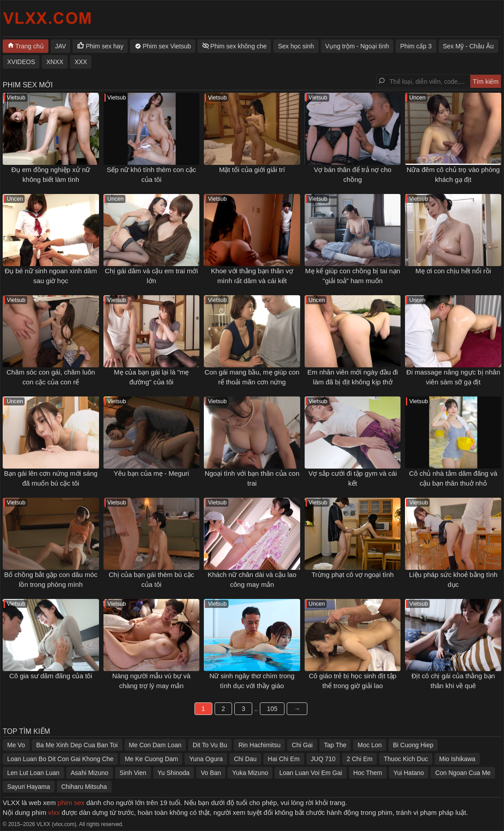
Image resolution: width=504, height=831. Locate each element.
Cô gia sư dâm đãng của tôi (51, 676)
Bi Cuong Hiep (413, 745)
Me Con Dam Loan (155, 745)
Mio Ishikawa (457, 759)
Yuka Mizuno (250, 773)
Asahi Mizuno (90, 773)
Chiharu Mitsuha (84, 787)
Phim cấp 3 (416, 46)
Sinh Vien (133, 773)
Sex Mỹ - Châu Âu (469, 46)
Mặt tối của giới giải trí (252, 170)
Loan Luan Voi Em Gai (310, 773)
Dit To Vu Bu (210, 745)
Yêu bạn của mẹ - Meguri (151, 473)
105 (272, 709)
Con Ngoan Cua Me (463, 773)
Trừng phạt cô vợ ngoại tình (353, 575)
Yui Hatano (409, 773)
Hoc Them (368, 773)
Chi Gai (302, 745)
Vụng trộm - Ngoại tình (357, 46)
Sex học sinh (296, 46)
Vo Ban (211, 773)
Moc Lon (370, 745)
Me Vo (16, 745)
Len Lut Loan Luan (33, 773)
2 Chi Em (360, 759)
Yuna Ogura (206, 759)
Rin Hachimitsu (259, 745)
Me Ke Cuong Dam (151, 759)
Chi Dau (245, 759)
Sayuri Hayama (29, 787)
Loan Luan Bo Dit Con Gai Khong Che (60, 759)
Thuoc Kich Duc (406, 759)
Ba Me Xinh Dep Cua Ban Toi (77, 745)
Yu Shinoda (174, 773)
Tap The (335, 745)
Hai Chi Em (284, 759)
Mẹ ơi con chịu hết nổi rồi (453, 271)
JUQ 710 (323, 759)
